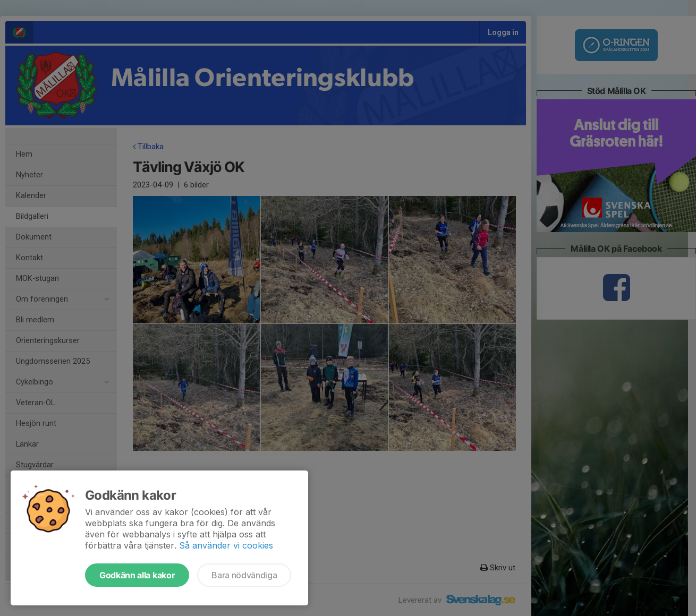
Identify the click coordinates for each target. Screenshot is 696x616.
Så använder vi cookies (226, 545)
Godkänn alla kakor (137, 575)
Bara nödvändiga (244, 575)
